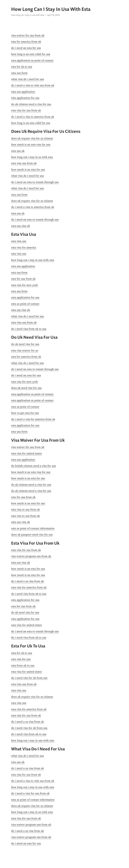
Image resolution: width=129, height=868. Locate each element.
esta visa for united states (26, 453)
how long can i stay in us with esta (32, 157)
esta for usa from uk (23, 279)
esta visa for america (24, 247)
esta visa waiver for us (25, 350)
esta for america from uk (26, 42)
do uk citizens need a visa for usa (31, 104)
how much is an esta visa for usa (31, 145)
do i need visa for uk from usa (29, 678)
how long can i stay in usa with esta (28, 15)
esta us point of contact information (33, 528)
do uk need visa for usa (25, 344)
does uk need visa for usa (26, 388)
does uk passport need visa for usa (32, 535)
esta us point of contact (25, 304)
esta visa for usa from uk (26, 110)
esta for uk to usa (22, 67)
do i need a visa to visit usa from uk (33, 85)
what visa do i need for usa (27, 79)
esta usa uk (18, 151)
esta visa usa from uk (24, 163)
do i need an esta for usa (26, 48)
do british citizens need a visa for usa (33, 466)
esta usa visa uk (20, 226)
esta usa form (19, 73)
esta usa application (23, 92)
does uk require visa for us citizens (32, 138)
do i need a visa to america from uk (33, 117)
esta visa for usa (21, 659)
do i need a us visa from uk (27, 581)
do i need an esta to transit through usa (35, 182)
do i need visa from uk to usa (29, 329)
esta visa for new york (24, 285)
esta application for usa (25, 98)
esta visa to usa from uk (25, 510)
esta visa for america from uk (29, 587)
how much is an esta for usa (28, 170)
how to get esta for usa (25, 413)
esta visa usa (19, 241)
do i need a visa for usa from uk (30, 793)
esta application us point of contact (32, 60)
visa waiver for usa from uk (28, 35)
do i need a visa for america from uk (33, 419)
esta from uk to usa (23, 665)
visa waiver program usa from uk (31, 556)
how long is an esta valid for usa (31, 54)
